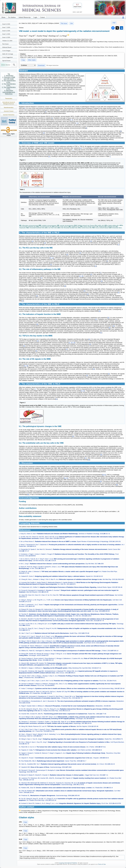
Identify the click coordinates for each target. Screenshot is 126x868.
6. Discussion (9, 91)
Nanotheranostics (9, 107)
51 (82, 391)
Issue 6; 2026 (6, 31)
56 (101, 455)
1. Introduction (9, 76)
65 (117, 485)
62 (65, 478)
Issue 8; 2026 (6, 24)
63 (67, 478)
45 (74, 342)
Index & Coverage (8, 54)
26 (82, 276)
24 (91, 274)
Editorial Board (7, 47)
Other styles (32, 60)
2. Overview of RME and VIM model (9, 78)
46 (90, 344)
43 (38, 341)
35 (99, 311)
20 (50, 258)
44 (72, 342)
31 (119, 292)
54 (56, 399)
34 (23, 301)
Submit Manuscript (25, 17)
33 (37, 296)
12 (80, 148)
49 (27, 366)
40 (110, 328)
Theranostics (9, 98)
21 (53, 258)
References (9, 94)
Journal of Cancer (9, 111)
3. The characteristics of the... (9, 81)
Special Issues (6, 61)
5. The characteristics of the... (9, 88)
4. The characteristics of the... (9, 85)
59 (103, 475)
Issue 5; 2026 (6, 34)
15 (91, 241)
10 (44, 133)
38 (37, 324)
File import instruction (52, 65)
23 (96, 266)
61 (105, 475)
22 (51, 264)
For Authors (12, 17)
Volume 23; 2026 (7, 41)
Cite (71, 23)
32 (88, 294)
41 (101, 333)
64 (101, 481)
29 (65, 286)
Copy (23, 60)
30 (84, 291)
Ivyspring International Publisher (68, 863)
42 (89, 339)
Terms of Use (102, 864)
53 (84, 391)
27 (42, 278)
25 (80, 276)
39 (114, 326)
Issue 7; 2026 (6, 27)
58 (89, 460)
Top (9, 74)
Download (41, 65)
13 (49, 156)
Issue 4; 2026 (6, 37)
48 (36, 351)
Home (3, 17)
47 (67, 349)
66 (28, 494)
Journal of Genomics (9, 115)
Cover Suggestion (7, 57)
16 (45, 243)
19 (67, 254)
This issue (64, 23)
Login (35, 17)
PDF (114, 23)
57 (86, 458)
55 (73, 436)
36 (108, 318)
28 (102, 281)
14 (33, 241)
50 (109, 374)
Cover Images (6, 51)
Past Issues (5, 44)
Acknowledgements (9, 92)
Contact (43, 17)
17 (118, 244)
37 (96, 319)
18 (80, 253)
